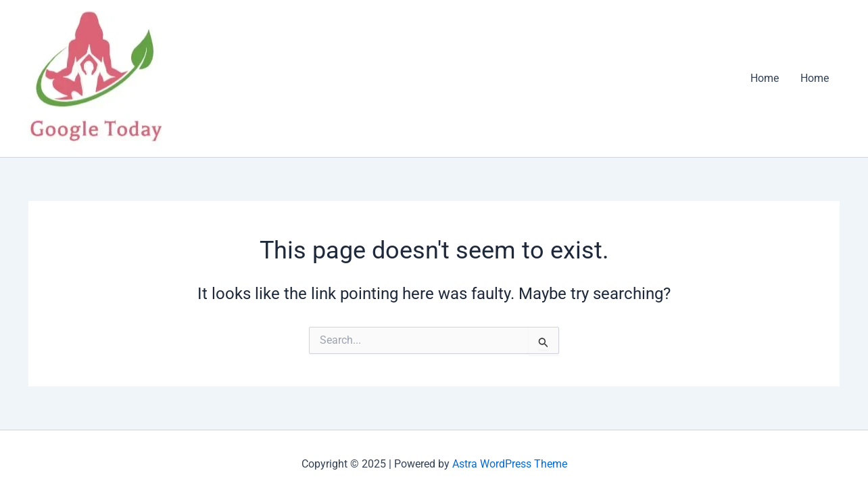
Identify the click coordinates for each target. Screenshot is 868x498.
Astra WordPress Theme (510, 464)
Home (765, 78)
